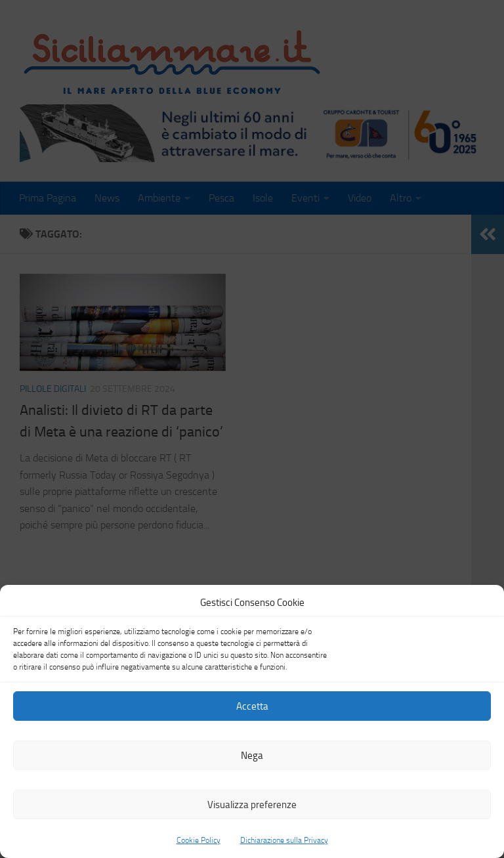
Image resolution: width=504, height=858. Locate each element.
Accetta (252, 706)
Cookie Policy (199, 840)
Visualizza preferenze (252, 805)
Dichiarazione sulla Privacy (284, 840)
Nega (252, 756)
